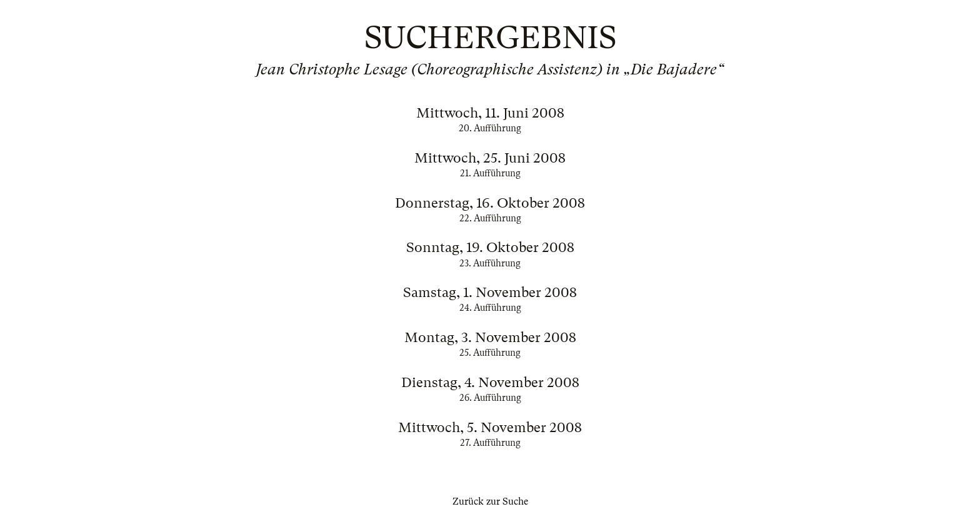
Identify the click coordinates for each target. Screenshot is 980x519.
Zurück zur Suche (490, 501)
